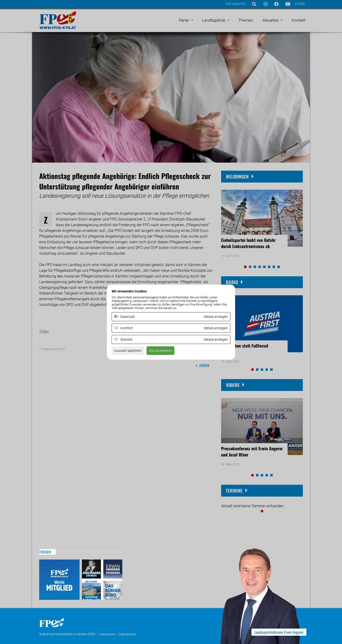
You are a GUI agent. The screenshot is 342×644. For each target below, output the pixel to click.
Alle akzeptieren (166, 352)
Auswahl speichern (130, 352)
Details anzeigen (214, 328)
